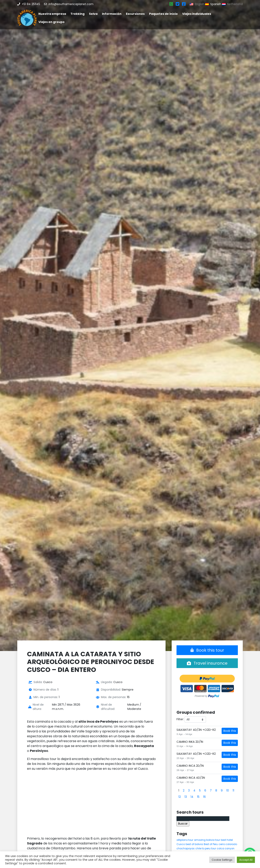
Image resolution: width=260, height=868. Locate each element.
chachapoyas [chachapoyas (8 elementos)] (186, 848)
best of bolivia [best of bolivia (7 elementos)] (194, 844)
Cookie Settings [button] (222, 860)
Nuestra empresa (52, 14)
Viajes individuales (197, 14)
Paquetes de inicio (163, 14)
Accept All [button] (246, 860)
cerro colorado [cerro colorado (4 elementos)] (228, 844)
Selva (93, 14)
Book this (230, 731)
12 (180, 797)
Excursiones (135, 14)
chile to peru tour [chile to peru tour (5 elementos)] (206, 848)
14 (192, 797)
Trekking (77, 14)
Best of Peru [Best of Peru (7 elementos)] (211, 844)
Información (112, 14)
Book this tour (207, 650)
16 (204, 797)
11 (233, 790)
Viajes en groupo (51, 22)
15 (198, 797)
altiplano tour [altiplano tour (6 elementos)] (185, 840)
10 (228, 790)
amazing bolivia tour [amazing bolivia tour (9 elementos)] (207, 840)
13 (186, 797)
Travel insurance (207, 663)
